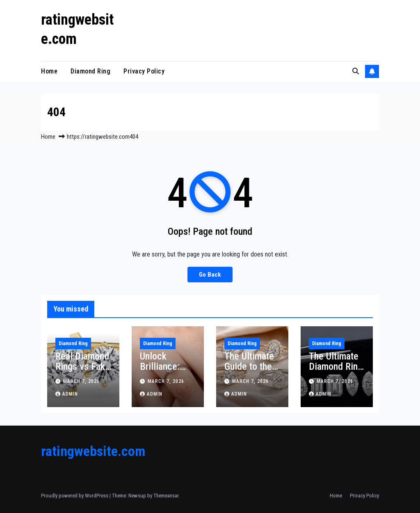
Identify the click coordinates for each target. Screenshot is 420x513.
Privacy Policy (144, 71)
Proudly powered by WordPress (75, 496)
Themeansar (166, 496)
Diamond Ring (90, 71)
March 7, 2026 (81, 381)
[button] (356, 71)
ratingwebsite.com (93, 451)
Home (49, 71)
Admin (67, 394)
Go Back (210, 275)
